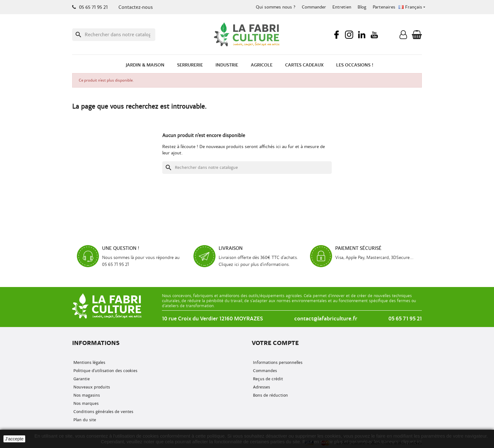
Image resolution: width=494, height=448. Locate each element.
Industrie (227, 65)
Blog (362, 7)
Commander (314, 7)
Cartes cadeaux (304, 65)
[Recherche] (114, 35)
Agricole (262, 65)
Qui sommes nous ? (276, 7)
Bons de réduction (270, 395)
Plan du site (84, 420)
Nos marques (85, 403)
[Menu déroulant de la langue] (413, 7)
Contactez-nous (136, 7)
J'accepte (14, 439)
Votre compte (275, 343)
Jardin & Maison (145, 65)
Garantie (81, 379)
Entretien (342, 7)
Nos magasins (86, 395)
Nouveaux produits (91, 387)
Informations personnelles (277, 362)
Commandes (264, 371)
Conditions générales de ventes (103, 412)
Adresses (261, 387)
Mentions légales (89, 362)
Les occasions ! (355, 65)
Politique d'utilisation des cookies (105, 371)
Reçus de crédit (267, 379)
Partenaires (384, 7)
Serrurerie (190, 65)
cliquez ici (411, 442)
